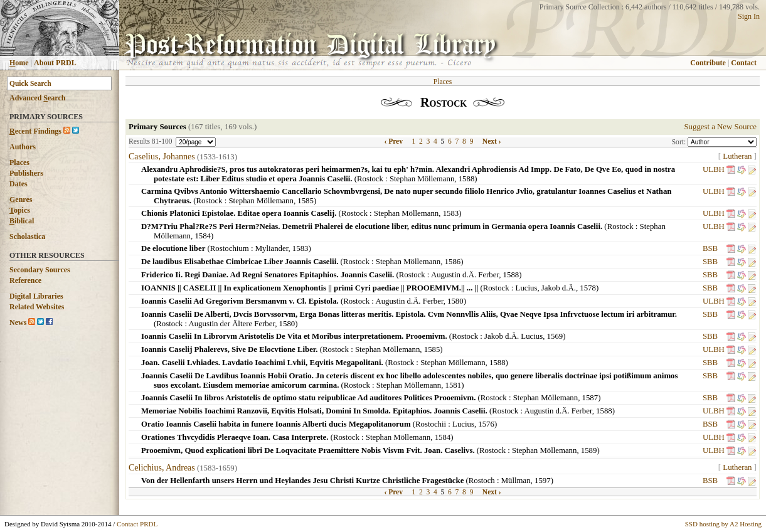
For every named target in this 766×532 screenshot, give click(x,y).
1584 (203, 236)
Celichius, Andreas (162, 468)
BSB (710, 248)
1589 (589, 450)
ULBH (714, 169)
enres (21, 199)
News (18, 322)
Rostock (370, 179)
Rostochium (230, 248)
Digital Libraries (36, 296)
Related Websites (37, 307)
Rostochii (431, 424)
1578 (588, 288)
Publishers (26, 173)
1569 (555, 336)
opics (20, 210)
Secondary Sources (40, 270)
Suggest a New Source (720, 127)
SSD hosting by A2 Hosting (723, 524)
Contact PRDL (137, 524)
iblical (22, 221)
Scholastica (27, 237)
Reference (25, 280)
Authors (23, 147)
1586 (453, 262)
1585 (306, 201)
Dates (19, 184)
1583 (451, 213)
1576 (486, 424)
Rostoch (482, 481)
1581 (454, 385)
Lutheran (737, 156)
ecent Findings (35, 131)
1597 (543, 481)
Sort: (680, 142)
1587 (590, 398)
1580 (455, 301)
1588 (467, 179)
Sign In (749, 16)
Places (19, 162)
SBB (710, 262)
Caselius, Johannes (162, 157)
